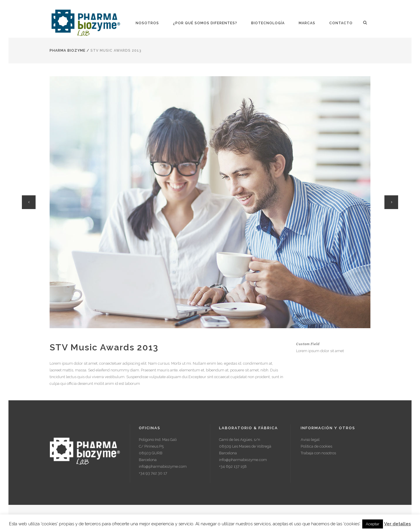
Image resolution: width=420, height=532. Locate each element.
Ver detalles (398, 524)
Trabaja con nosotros (318, 453)
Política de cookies (316, 446)
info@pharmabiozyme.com (163, 466)
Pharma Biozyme (68, 51)
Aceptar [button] (373, 524)
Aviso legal (310, 440)
